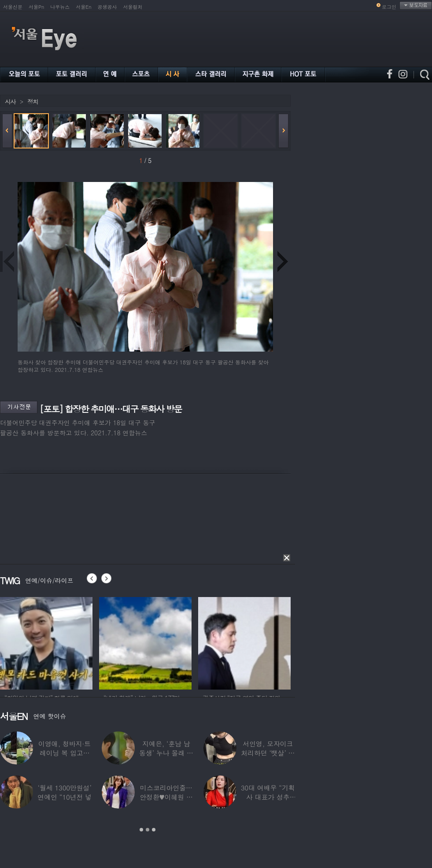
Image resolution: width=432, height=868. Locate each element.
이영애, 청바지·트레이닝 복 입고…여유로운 (65, 753)
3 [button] (154, 830)
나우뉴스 (60, 7)
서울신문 (13, 7)
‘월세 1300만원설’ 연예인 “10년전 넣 (65, 792)
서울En (83, 7)
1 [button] (141, 830)
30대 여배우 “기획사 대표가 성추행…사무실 (268, 797)
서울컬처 (133, 7)
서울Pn (36, 7)
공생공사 (107, 7)
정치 (33, 102)
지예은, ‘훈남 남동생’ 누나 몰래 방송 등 (166, 753)
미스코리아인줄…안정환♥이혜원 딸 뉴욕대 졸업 (166, 797)
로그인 (389, 7)
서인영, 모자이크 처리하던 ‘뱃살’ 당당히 (268, 753)
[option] (46, 642)
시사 (10, 102)
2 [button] (148, 830)
